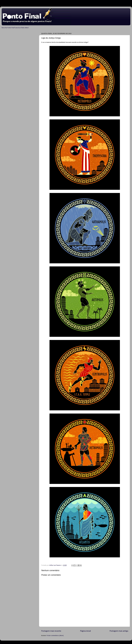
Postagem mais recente (51, 631)
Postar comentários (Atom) (55, 636)
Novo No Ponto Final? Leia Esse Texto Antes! (15, 28)
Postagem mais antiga (119, 631)
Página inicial (85, 631)
